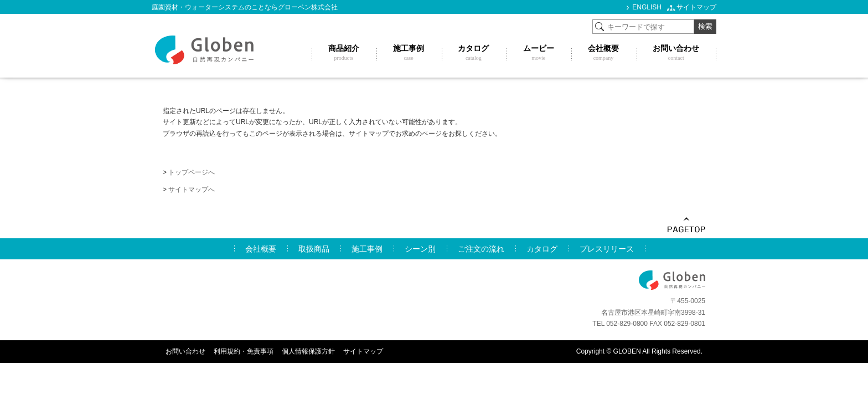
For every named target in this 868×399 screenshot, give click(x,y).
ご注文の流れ (481, 249)
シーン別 (420, 249)
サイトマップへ (192, 190)
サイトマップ (696, 7)
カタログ (542, 249)
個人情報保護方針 (308, 351)
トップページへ (192, 172)
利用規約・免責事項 (244, 351)
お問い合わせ (185, 351)
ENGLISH (647, 7)
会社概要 (261, 249)
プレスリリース (607, 249)
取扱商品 (314, 249)
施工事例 (367, 249)
